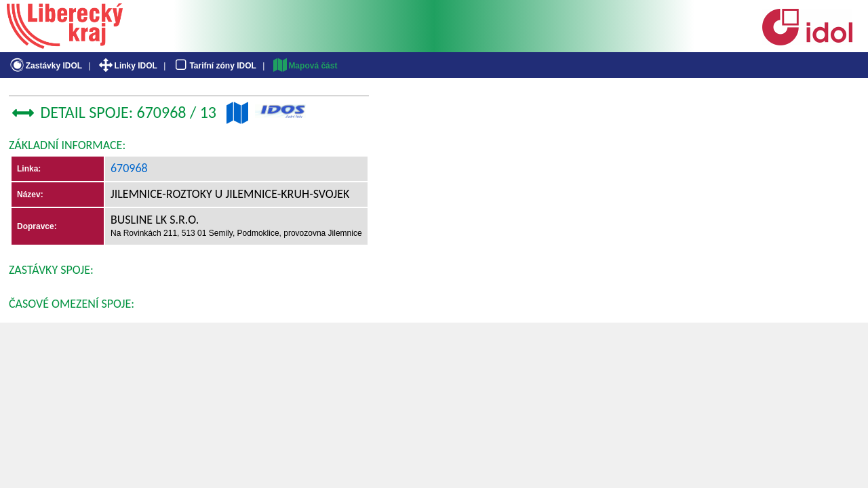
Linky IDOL (127, 66)
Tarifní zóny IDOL (214, 66)
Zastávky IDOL (45, 66)
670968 (129, 168)
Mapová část (304, 66)
